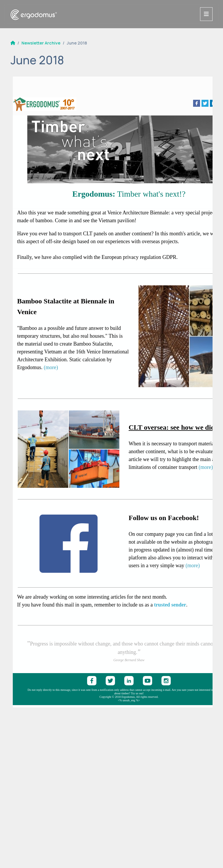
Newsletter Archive (41, 43)
